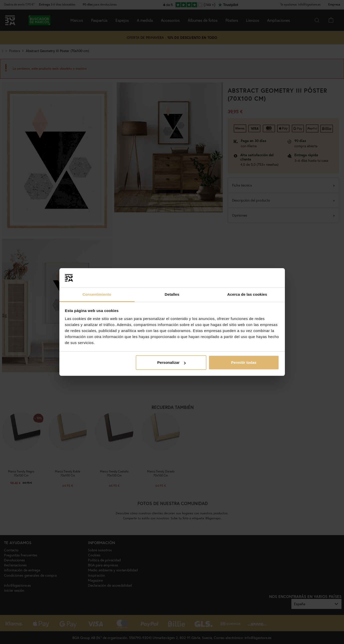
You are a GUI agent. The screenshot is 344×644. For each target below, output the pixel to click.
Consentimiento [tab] (97, 294)
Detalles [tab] (172, 294)
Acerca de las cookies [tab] (247, 294)
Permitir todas (244, 362)
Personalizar (171, 362)
